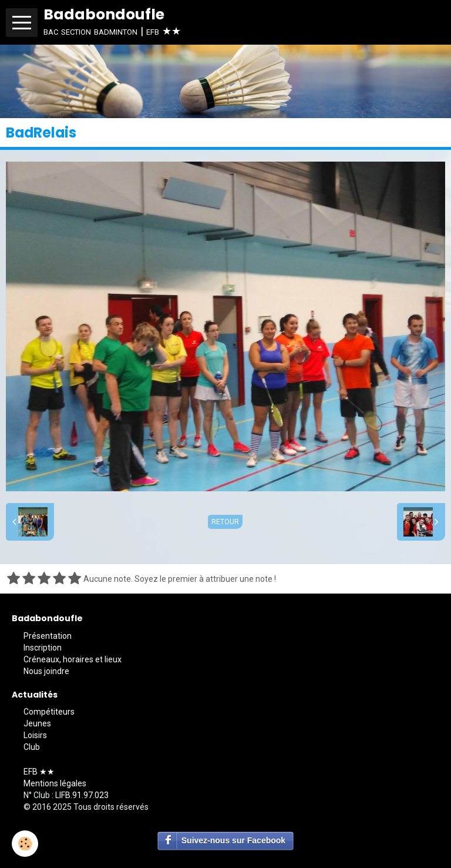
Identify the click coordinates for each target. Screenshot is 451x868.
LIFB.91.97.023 (82, 795)
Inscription (43, 648)
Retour (225, 522)
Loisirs (35, 735)
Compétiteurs (49, 712)
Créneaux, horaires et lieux (73, 659)
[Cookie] (25, 844)
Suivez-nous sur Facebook (233, 840)
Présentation (48, 636)
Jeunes (37, 723)
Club (32, 747)
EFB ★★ (39, 772)
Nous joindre (46, 671)
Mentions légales (55, 783)
